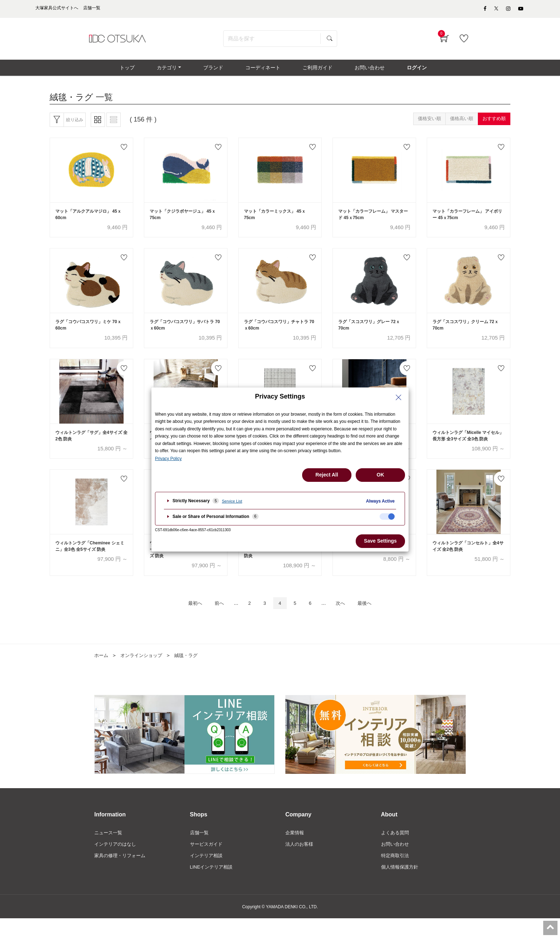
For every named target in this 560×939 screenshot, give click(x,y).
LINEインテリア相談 (213, 888)
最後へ (374, 621)
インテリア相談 (207, 875)
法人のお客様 (300, 863)
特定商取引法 (396, 875)
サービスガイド (207, 863)
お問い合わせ (396, 863)
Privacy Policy (168, 459)
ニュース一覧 (109, 851)
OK (381, 475)
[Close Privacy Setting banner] (399, 397)
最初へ (186, 621)
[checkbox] (387, 517)
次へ (346, 621)
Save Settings (380, 541)
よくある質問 (396, 851)
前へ (213, 621)
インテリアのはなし (117, 863)
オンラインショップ (144, 674)
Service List (232, 501)
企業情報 (295, 851)
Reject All (327, 475)
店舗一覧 (200, 851)
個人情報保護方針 (401, 888)
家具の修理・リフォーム (122, 875)
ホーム (102, 674)
